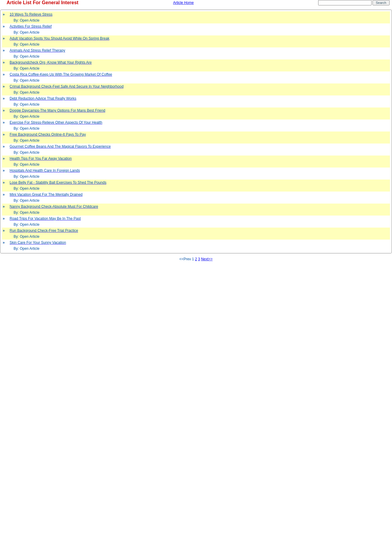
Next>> (207, 259)
